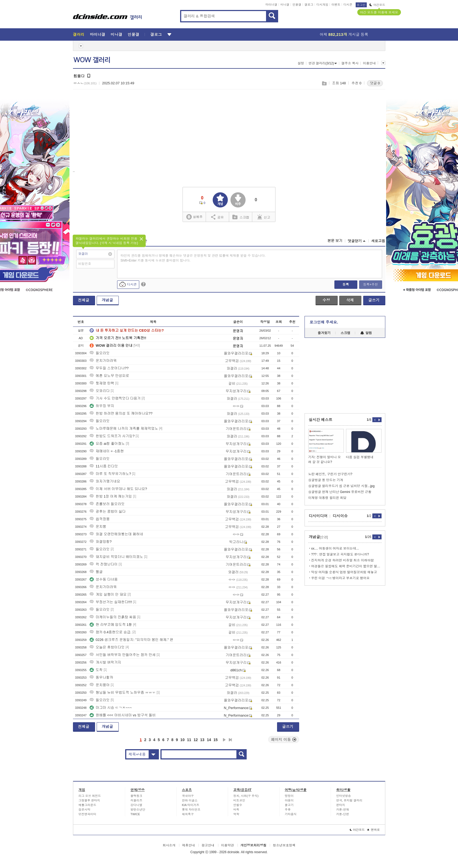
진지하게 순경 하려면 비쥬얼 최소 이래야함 (343, 560)
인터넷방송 (344, 796)
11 (189, 740)
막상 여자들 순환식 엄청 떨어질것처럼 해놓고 (344, 572)
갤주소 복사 (350, 63)
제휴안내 (188, 845)
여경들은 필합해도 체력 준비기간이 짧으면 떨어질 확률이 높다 (346, 566)
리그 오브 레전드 (90, 796)
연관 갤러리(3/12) (323, 63)
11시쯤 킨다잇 (104, 466)
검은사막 (85, 810)
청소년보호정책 (284, 845)
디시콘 (348, 5)
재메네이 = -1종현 (107, 451)
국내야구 (188, 796)
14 (209, 740)
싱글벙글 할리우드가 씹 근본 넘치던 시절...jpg (342, 486)
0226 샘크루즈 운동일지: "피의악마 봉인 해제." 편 (131, 640)
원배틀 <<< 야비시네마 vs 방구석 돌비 (123, 715)
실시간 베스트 (321, 420)
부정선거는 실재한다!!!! (111, 602)
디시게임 (322, 5)
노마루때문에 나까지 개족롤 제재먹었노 (124, 428)
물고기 (289, 805)
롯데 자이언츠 (191, 810)
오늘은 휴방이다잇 (107, 647)
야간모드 (377, 5)
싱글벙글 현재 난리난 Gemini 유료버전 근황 (340, 492)
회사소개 (169, 845)
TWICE (135, 814)
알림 (366, 333)
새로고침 (378, 241)
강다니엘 (137, 805)
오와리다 (100, 391)
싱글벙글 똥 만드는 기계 (326, 480)
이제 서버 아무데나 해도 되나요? (118, 489)
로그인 (361, 5)
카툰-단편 (343, 814)
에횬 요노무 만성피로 (109, 376)
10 (183, 740)
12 (196, 740)
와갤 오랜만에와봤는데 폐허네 (116, 534)
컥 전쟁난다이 (104, 564)
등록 (346, 284)
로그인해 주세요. (324, 322)
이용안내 (369, 63)
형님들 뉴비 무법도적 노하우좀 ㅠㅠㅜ (123, 692)
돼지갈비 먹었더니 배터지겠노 (116, 557)
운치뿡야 (100, 685)
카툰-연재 (343, 810)
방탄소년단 (138, 810)
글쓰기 (374, 300)
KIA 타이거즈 (191, 805)
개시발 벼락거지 (105, 662)
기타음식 (291, 814)
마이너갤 (271, 5)
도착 (96, 670)
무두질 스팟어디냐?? (109, 368)
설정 (301, 63)
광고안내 (208, 845)
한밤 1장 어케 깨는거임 (111, 496)
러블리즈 (137, 800)
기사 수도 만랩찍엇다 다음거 (115, 398)
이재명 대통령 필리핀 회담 (327, 498)
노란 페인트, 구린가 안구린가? (330, 474)
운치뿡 (98, 527)
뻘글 (96, 572)
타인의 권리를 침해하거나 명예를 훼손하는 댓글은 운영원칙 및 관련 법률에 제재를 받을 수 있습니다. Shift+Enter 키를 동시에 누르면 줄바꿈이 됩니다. (193, 258)
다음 (224, 740)
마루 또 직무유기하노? (110, 474)
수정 (326, 300)
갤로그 (309, 5)
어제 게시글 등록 (344, 34)
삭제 (350, 300)
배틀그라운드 (88, 805)
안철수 (238, 805)
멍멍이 (289, 796)
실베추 (194, 217)
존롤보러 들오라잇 (107, 504)
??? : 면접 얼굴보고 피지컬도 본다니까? (340, 554)
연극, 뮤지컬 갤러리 (349, 800)
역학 (236, 814)
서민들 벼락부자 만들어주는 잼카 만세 (123, 655)
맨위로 (374, 830)
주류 (288, 810)
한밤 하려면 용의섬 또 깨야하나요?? (121, 413)
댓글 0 (375, 83)
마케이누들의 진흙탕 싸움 (113, 617)
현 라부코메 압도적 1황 (111, 625)
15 (216, 740)
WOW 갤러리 (92, 60)
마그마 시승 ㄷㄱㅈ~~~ (111, 708)
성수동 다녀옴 (104, 579)
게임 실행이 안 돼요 (108, 594)
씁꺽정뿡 (100, 519)
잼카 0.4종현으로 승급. (111, 632)
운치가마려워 (103, 361)
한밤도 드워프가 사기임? (112, 436)
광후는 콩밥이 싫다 (108, 511)
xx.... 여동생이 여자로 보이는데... (335, 548)
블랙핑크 (137, 796)
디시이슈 (340, 516)
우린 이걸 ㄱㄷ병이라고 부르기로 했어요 (340, 578)
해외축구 (188, 814)
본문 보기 (335, 241)
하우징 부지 (102, 406)
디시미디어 (318, 516)
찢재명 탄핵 (102, 383)
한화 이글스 (190, 800)
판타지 (341, 805)
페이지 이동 (284, 739)
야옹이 (289, 800)
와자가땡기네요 (105, 481)
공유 (217, 217)
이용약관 (228, 845)
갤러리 (79, 34)
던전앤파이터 (88, 814)
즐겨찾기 (324, 333)
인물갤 (297, 5)
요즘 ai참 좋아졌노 (107, 444)
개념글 (107, 300)
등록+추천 (370, 284)
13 (202, 740)
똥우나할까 (101, 677)
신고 (264, 217)
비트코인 (239, 800)
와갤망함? (101, 542)
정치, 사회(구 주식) (246, 796)
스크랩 (324, 83)
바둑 (236, 810)
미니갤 (285, 5)
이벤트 (336, 5)
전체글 (84, 300)
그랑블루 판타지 (89, 800)
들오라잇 (100, 353)
